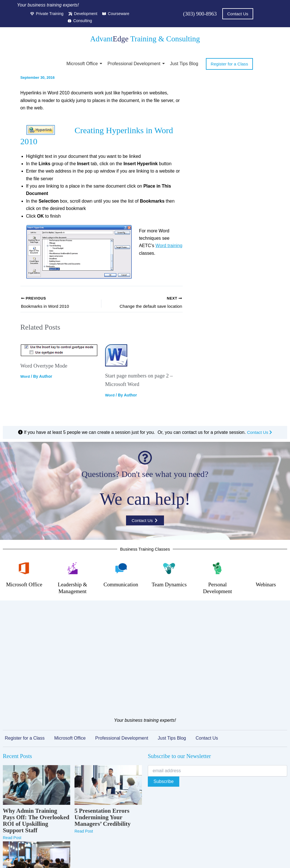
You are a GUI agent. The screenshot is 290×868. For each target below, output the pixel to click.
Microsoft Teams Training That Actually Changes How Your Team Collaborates (36, 809)
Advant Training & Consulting (145, 39)
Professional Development (135, 64)
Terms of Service (133, 856)
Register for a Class (25, 650)
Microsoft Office (83, 64)
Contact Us (259, 434)
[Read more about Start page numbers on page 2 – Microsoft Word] (144, 357)
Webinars (266, 586)
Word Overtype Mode (45, 367)
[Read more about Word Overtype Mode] (59, 352)
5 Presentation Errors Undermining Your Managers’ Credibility (103, 729)
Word (25, 378)
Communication (121, 586)
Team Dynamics (169, 586)
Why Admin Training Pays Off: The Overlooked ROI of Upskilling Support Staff (36, 732)
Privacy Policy (100, 856)
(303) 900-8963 (199, 14)
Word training (169, 246)
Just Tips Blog (184, 64)
